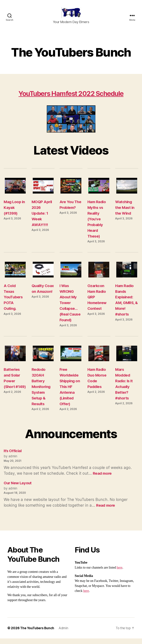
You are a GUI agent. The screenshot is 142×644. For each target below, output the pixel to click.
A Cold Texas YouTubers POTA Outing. (13, 303)
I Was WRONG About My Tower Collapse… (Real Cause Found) (70, 308)
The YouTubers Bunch (38, 634)
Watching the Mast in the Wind (125, 213)
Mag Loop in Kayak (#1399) (15, 213)
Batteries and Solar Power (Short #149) (12, 386)
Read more (103, 479)
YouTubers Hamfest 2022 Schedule (71, 99)
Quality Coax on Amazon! (40, 297)
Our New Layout (18, 488)
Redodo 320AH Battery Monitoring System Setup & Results (42, 392)
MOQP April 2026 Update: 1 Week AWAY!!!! (42, 219)
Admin (64, 634)
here (120, 573)
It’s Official (13, 456)
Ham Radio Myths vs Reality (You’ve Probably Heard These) (97, 224)
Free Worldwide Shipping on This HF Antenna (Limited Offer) (70, 392)
